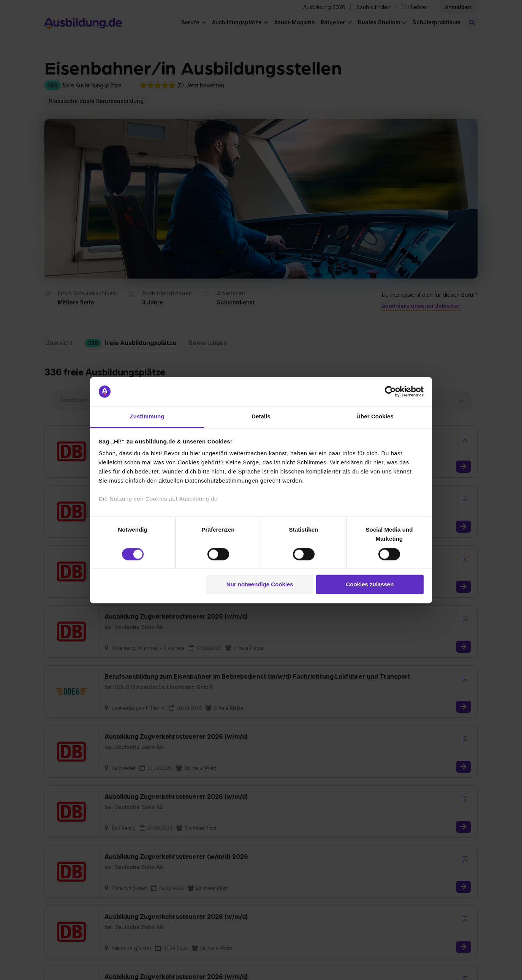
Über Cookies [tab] (375, 417)
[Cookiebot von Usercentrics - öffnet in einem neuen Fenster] (390, 391)
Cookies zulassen (370, 585)
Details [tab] (261, 417)
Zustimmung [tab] (147, 417)
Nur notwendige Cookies (260, 585)
